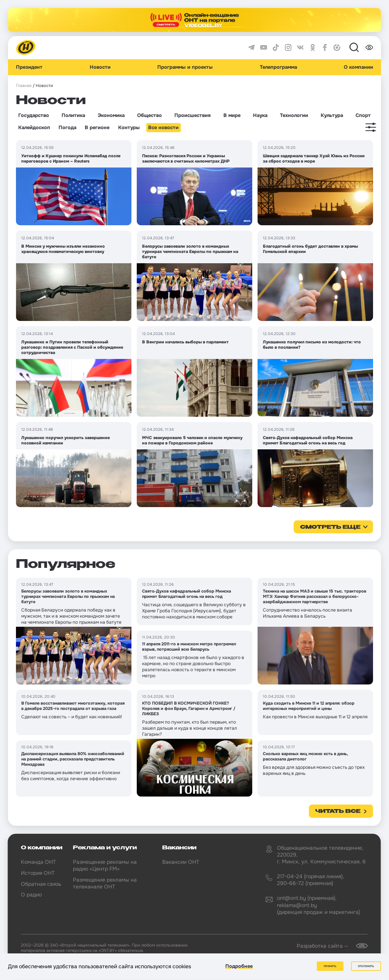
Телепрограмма (278, 67)
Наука (260, 115)
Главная (24, 86)
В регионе (97, 128)
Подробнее (239, 966)
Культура (332, 115)
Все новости (163, 128)
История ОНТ (38, 873)
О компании (358, 67)
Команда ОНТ (38, 862)
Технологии (294, 115)
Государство (34, 115)
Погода (67, 128)
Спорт (363, 115)
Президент (29, 67)
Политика (73, 115)
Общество (149, 115)
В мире (232, 115)
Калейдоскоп (34, 128)
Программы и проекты (185, 67)
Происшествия (192, 115)
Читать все (338, 811)
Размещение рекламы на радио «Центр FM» (105, 865)
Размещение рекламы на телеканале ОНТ (105, 883)
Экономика (111, 115)
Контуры (129, 128)
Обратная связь (41, 884)
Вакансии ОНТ (181, 862)
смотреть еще (330, 527)
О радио (31, 895)
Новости (100, 67)
